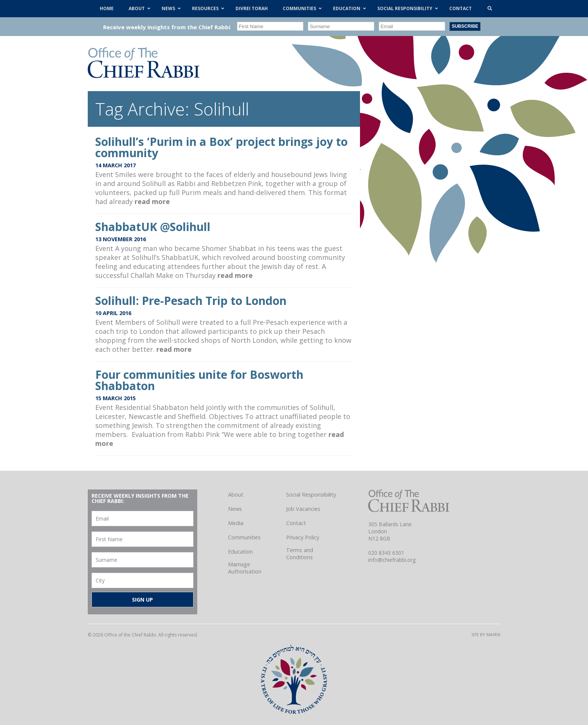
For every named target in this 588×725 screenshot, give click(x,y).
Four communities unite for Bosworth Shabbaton (199, 380)
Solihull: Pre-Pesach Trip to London (191, 301)
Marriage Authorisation (245, 568)
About (236, 495)
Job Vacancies (303, 509)
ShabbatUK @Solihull (153, 227)
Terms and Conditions (300, 554)
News (235, 509)
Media (236, 523)
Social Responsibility (311, 495)
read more (152, 201)
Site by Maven (486, 634)
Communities (244, 537)
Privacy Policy (303, 537)
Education (240, 552)
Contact (296, 523)
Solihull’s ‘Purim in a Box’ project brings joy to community (221, 147)
